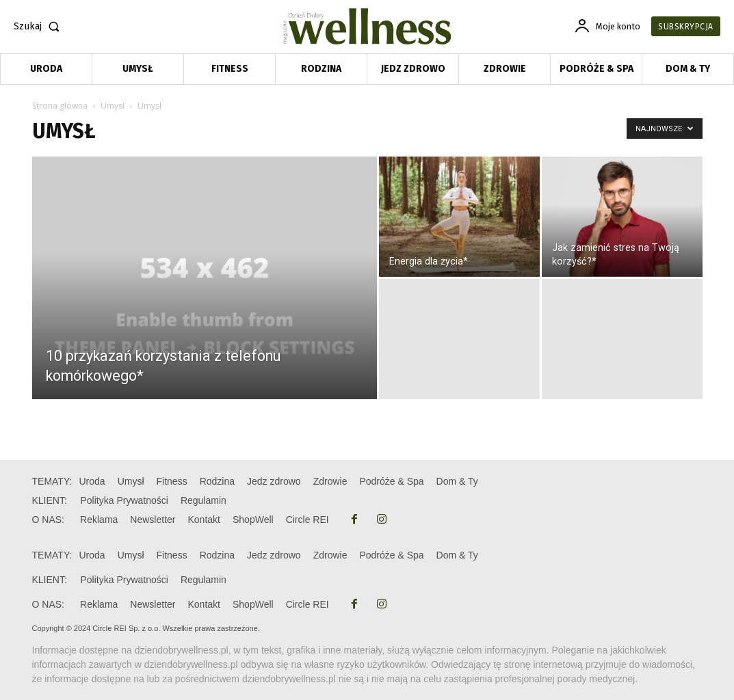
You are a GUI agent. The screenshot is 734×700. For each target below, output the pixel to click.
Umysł (113, 106)
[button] (39, 27)
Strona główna (60, 106)
